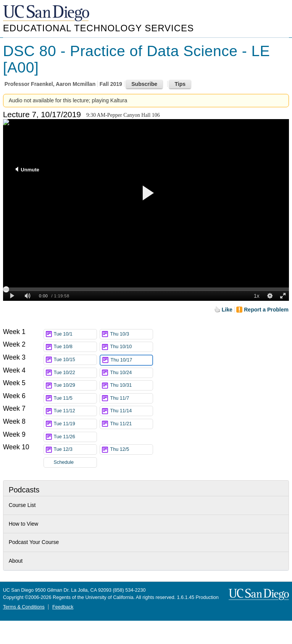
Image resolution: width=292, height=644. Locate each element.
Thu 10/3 (131, 334)
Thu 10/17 (131, 360)
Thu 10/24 (131, 373)
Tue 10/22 (75, 373)
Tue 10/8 (75, 347)
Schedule (64, 462)
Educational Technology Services (98, 28)
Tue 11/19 (75, 424)
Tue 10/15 (75, 360)
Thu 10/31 (131, 385)
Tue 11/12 (75, 411)
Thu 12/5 (131, 450)
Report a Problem (266, 310)
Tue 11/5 (75, 398)
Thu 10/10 (131, 347)
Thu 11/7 (131, 398)
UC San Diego (47, 14)
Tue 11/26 (75, 437)
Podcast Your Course (34, 542)
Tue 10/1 (75, 334)
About (16, 561)
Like (227, 310)
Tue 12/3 (75, 450)
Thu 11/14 (131, 411)
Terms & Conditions (24, 607)
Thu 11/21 (131, 424)
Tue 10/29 (75, 385)
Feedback (63, 607)
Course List (22, 505)
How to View (24, 524)
